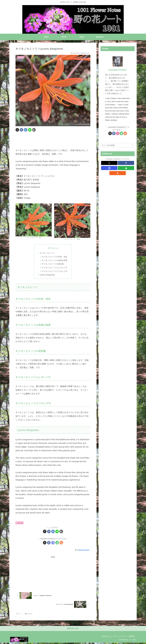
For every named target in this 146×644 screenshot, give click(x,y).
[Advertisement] (53, 140)
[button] (34, 130)
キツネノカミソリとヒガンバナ (55, 268)
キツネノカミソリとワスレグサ (55, 272)
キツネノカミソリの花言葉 (53, 264)
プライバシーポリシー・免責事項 (124, 638)
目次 (50, 248)
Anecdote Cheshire (118, 70)
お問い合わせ (106, 638)
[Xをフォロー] (45, 543)
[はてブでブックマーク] (26, 130)
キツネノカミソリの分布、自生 (55, 257)
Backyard (19, 523)
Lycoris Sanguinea (47, 275)
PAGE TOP (73, 630)
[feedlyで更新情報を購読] (57, 543)
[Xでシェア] (17, 130)
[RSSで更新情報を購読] (61, 543)
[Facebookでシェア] (21, 130)
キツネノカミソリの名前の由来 (55, 261)
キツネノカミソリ (47, 253)
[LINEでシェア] (30, 130)
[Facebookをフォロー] (49, 543)
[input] (118, 145)
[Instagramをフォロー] (53, 543)
